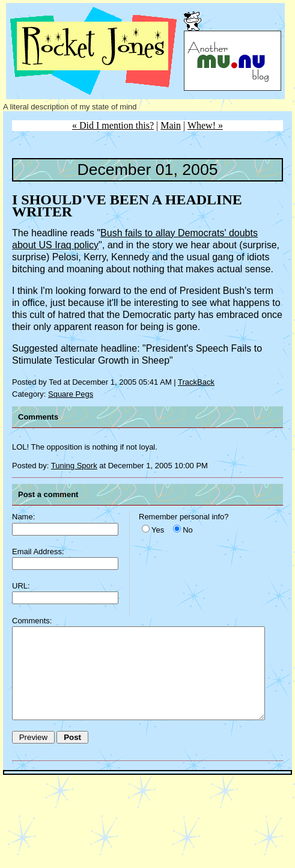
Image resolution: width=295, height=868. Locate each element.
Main (171, 125)
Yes (158, 530)
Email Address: (38, 552)
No (188, 530)
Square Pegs (71, 394)
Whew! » (205, 125)
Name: (23, 517)
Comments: (32, 621)
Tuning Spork (74, 466)
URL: (21, 586)
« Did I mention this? (113, 125)
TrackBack (196, 382)
